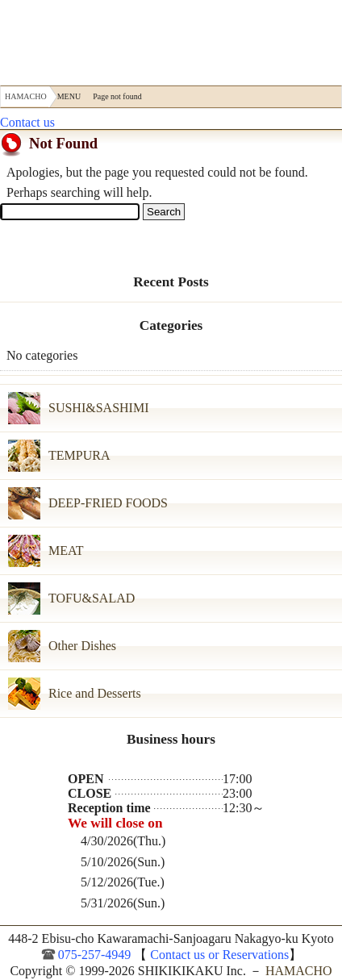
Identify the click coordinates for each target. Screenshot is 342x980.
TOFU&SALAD (92, 598)
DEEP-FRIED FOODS (108, 503)
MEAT (66, 550)
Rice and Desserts (95, 693)
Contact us (27, 122)
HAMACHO (59, 39)
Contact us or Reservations (218, 955)
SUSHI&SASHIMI (98, 408)
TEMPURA (79, 455)
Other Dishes (82, 646)
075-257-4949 (95, 955)
